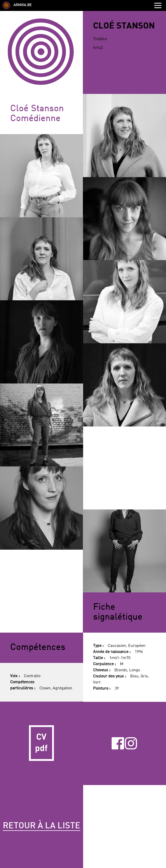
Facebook (118, 743)
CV (42, 743)
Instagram (131, 743)
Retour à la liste (42, 826)
